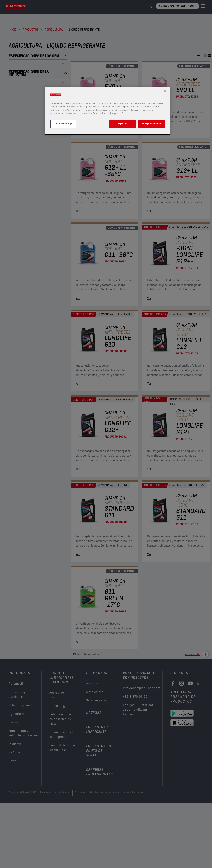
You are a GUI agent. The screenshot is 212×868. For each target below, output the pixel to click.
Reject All (123, 124)
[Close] (165, 91)
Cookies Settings (63, 124)
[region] (107, 111)
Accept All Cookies (151, 124)
